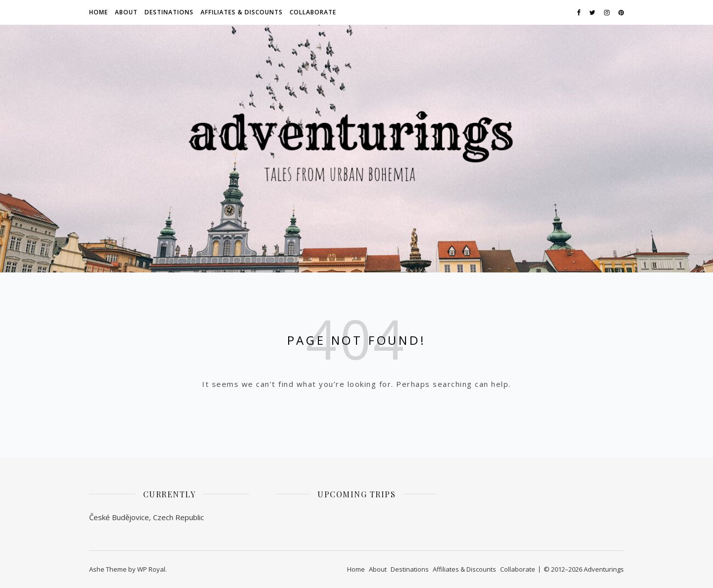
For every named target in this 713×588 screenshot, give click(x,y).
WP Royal (151, 569)
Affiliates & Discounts (242, 12)
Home (99, 12)
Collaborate (313, 12)
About (126, 12)
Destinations (169, 12)
